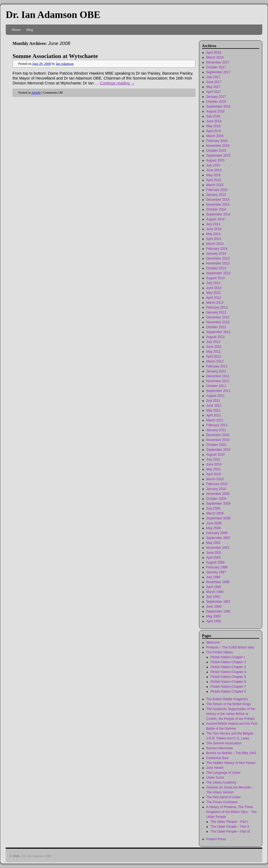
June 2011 (214, 406)
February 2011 (217, 425)
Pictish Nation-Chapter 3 (228, 667)
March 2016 (215, 136)
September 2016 (218, 106)
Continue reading (117, 83)
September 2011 (218, 391)
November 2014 (218, 205)
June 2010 (214, 464)
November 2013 (218, 263)
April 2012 (214, 357)
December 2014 (218, 200)
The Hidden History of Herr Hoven (231, 763)
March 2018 (215, 57)
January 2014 (216, 254)
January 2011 (216, 430)
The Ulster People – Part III (230, 832)
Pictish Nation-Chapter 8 (228, 692)
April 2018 (214, 53)
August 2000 (215, 562)
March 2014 (215, 244)
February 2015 (217, 190)
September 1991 (218, 602)
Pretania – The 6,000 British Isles (230, 647)
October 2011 (216, 386)
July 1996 (213, 577)
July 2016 (213, 116)
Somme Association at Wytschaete (55, 56)
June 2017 (214, 82)
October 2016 (216, 102)
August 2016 (215, 111)
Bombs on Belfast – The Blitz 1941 (231, 753)
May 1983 (214, 616)
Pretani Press (216, 839)
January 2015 (216, 195)
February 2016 (217, 141)
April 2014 (214, 239)
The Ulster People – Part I (229, 822)
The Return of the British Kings (229, 704)
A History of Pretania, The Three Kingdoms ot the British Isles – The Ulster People (232, 812)
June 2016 (214, 121)
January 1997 (216, 572)
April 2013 (214, 298)
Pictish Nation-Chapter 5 (228, 677)
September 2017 (218, 72)
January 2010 (216, 489)
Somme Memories (220, 748)
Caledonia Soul (217, 758)
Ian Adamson (65, 64)
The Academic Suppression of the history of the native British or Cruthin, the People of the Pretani (231, 714)
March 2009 (215, 513)
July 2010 (213, 459)
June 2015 (214, 170)
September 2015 (218, 156)
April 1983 (214, 621)
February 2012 (217, 366)
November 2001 (218, 548)
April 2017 (214, 92)
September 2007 (218, 538)
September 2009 (218, 504)
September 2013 (218, 273)
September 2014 (218, 214)
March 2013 (215, 303)
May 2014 (214, 234)
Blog (30, 30)
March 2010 (215, 479)
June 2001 (214, 553)
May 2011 (214, 410)
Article (36, 93)
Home (16, 30)
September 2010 (218, 450)
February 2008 (217, 533)
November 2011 (218, 381)
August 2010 (215, 455)
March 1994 (215, 592)
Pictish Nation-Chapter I (228, 657)
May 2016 (214, 126)
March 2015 (215, 185)
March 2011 (215, 420)
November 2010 (218, 440)
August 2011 (215, 396)
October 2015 (216, 151)
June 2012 (214, 347)
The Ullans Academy (221, 782)
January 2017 (216, 97)
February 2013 (217, 307)
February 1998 (217, 567)
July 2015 (213, 165)
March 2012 (215, 361)
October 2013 (216, 268)
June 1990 (214, 607)
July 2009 (213, 508)
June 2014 (214, 229)
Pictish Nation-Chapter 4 (228, 672)
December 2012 (218, 317)
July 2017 (213, 77)
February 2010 (217, 484)
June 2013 (214, 288)
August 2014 (215, 219)
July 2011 (213, 401)
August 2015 (215, 160)
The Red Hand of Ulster (224, 797)
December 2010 (218, 435)
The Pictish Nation (220, 652)
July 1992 (213, 597)
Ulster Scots (215, 778)
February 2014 (217, 249)
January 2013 (216, 312)
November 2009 (218, 494)
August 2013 (215, 278)
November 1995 (218, 582)
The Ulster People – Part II (230, 827)
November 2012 (218, 322)
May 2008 (214, 528)
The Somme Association (224, 743)
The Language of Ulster (223, 773)
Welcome (213, 642)
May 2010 (214, 469)
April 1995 (214, 587)
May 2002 (214, 543)
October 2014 (216, 209)
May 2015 (214, 175)
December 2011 (218, 376)
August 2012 (215, 337)
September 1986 (218, 611)
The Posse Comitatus (222, 802)
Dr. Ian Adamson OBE (53, 15)
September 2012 (218, 332)
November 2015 (218, 146)
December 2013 (218, 258)
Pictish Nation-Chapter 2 (228, 662)
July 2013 (213, 283)
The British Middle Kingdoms (227, 699)
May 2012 (214, 352)
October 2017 (216, 67)
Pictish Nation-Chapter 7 (228, 687)
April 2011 (214, 415)
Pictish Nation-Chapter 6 (228, 682)
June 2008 (214, 523)
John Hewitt (215, 768)
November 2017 (218, 62)
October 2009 (216, 499)
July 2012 (213, 342)
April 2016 (214, 131)
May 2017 (214, 87)
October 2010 (216, 445)
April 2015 (214, 180)
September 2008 (218, 518)
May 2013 (214, 293)
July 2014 (213, 224)
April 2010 (214, 474)
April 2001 (214, 558)
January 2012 (216, 371)
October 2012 (216, 327)
